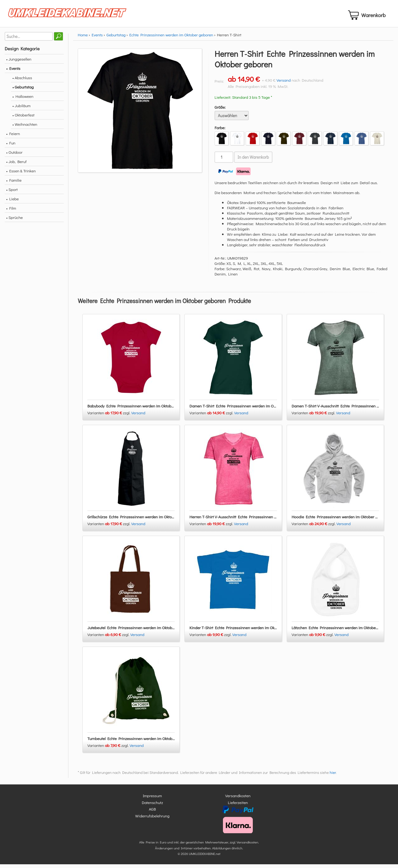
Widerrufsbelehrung (152, 819)
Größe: (220, 111)
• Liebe (12, 202)
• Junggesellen (19, 63)
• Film (11, 212)
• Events (13, 72)
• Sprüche (14, 221)
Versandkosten (238, 800)
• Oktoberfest (23, 118)
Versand (284, 84)
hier (333, 776)
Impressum (152, 800)
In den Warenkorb (253, 161)
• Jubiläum (21, 109)
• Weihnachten (25, 128)
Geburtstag (116, 38)
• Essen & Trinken (21, 174)
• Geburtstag (23, 91)
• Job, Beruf (16, 165)
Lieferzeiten (238, 806)
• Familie (14, 184)
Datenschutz (152, 806)
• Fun (11, 146)
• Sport (12, 193)
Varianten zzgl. (109, 417)
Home (83, 38)
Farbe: (220, 131)
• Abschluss (22, 81)
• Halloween (23, 100)
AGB (153, 813)
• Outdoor (14, 156)
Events (97, 38)
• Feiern (13, 137)
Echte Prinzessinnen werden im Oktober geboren (171, 38)
